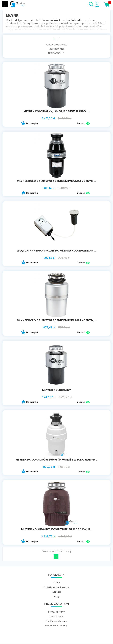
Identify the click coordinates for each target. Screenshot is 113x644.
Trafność (56, 53)
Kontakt (56, 592)
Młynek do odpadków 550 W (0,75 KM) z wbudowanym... (56, 460)
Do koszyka (29, 123)
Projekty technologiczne (56, 587)
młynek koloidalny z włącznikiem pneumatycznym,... (57, 181)
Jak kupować (56, 616)
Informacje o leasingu (57, 626)
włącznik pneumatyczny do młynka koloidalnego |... (56, 251)
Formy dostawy (56, 612)
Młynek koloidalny (57, 390)
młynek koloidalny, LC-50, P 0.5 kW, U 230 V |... (56, 111)
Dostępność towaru (56, 621)
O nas (57, 583)
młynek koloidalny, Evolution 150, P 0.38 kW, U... (56, 529)
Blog (56, 597)
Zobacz (83, 123)
